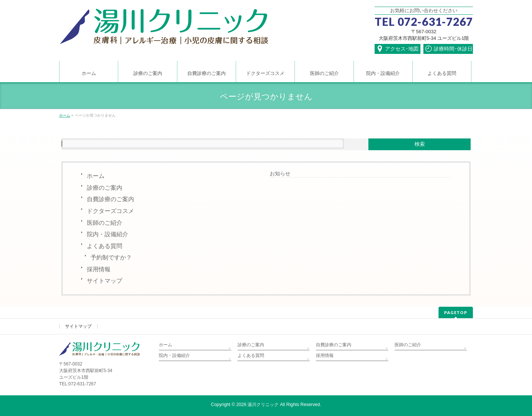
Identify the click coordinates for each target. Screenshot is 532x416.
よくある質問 (105, 246)
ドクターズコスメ (110, 211)
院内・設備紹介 (108, 234)
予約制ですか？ (111, 257)
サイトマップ (105, 281)
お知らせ (280, 173)
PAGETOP (456, 312)
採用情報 (99, 269)
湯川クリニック (263, 405)
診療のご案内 (105, 188)
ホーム (96, 176)
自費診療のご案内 (110, 199)
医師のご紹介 (105, 223)
